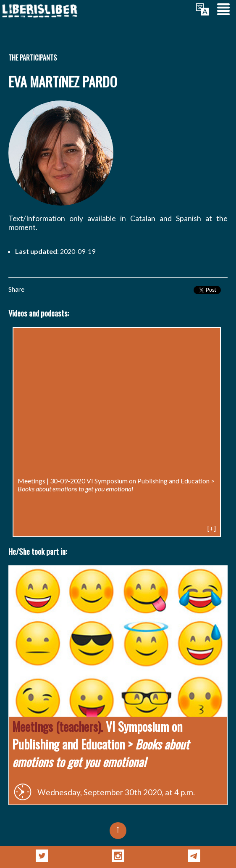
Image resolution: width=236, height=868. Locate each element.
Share (16, 289)
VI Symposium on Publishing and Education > (116, 485)
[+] (212, 528)
